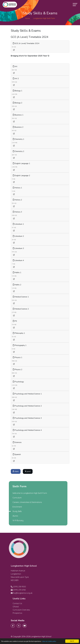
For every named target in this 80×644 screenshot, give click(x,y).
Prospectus (22, 613)
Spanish (17, 454)
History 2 (18, 200)
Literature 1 (18, 224)
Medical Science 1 (21, 297)
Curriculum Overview (26, 610)
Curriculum (13, 498)
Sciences (17, 442)
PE (15, 321)
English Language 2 (22, 176)
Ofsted (20, 607)
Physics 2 (18, 370)
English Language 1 (22, 163)
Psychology (18, 382)
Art (15, 66)
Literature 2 (18, 236)
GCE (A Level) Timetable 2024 (26, 43)
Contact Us (22, 603)
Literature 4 (18, 260)
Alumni (11, 516)
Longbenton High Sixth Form (44, 18)
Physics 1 (18, 357)
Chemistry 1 (19, 139)
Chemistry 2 (19, 151)
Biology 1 (18, 91)
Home (27, 18)
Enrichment (13, 507)
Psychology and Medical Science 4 (27, 430)
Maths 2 (17, 285)
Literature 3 (18, 248)
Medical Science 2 (21, 309)
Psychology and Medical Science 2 (27, 406)
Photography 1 (20, 345)
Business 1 (18, 115)
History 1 (18, 188)
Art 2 (16, 79)
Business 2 (18, 127)
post (28, 471)
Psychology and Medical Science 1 (27, 394)
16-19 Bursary (14, 520)
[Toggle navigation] (75, 5)
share (16, 471)
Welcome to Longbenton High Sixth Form (25, 493)
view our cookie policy (49, 641)
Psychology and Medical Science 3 (27, 418)
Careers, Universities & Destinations (23, 502)
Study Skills (13, 511)
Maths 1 (17, 273)
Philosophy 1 (19, 333)
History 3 (18, 212)
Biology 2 (18, 103)
